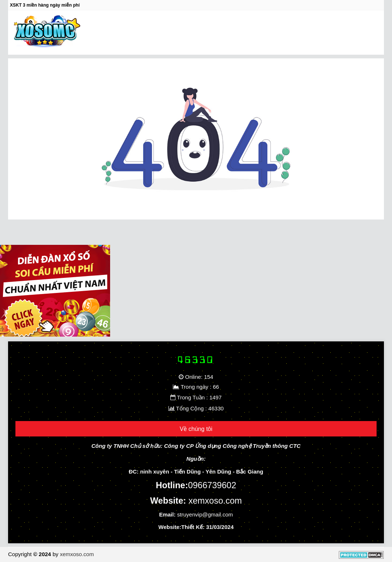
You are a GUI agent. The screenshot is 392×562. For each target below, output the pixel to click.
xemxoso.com (77, 554)
